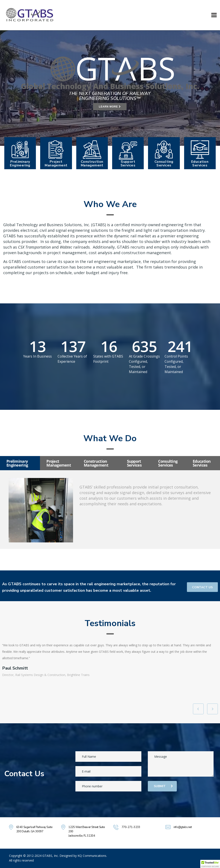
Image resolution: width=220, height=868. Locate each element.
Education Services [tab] (202, 463)
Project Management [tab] (59, 463)
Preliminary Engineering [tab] (17, 463)
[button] (210, 864)
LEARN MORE (110, 107)
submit (163, 786)
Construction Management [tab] (96, 463)
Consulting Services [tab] (168, 463)
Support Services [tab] (134, 463)
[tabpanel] (110, 510)
